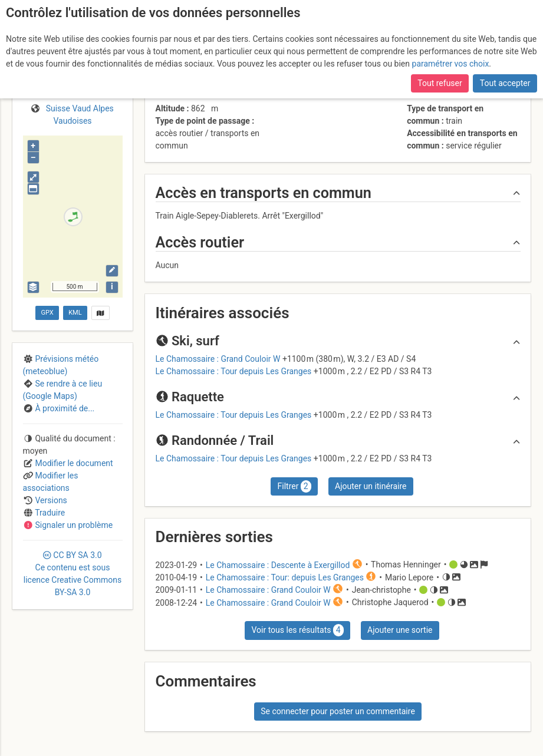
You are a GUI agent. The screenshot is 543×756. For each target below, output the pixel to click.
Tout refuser (440, 83)
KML (75, 313)
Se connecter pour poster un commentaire (338, 711)
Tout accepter (505, 83)
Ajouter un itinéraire (371, 486)
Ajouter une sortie (400, 630)
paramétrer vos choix (451, 64)
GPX (47, 313)
